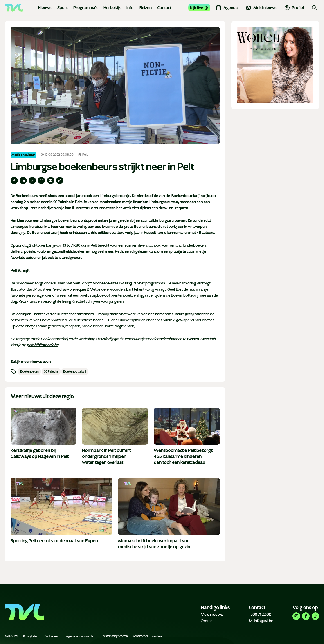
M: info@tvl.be (261, 621)
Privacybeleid (31, 636)
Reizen (146, 8)
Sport (63, 8)
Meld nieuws (212, 615)
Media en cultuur (23, 155)
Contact (164, 8)
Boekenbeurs (30, 371)
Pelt (83, 155)
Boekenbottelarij (75, 371)
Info (130, 8)
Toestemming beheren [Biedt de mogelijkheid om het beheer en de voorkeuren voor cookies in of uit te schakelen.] (115, 636)
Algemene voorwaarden (80, 636)
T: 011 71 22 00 (260, 615)
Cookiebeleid (52, 636)
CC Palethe (51, 371)
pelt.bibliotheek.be (43, 345)
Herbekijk (112, 8)
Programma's (85, 8)
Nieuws (45, 8)
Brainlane (156, 636)
